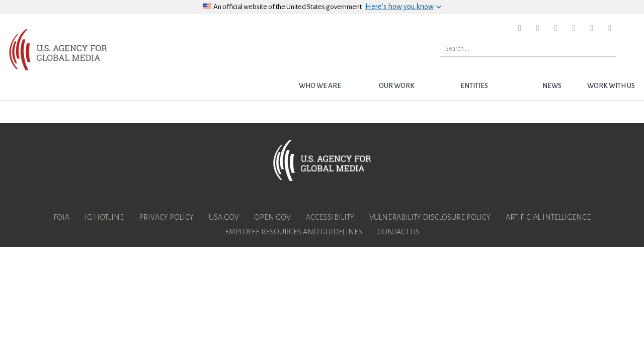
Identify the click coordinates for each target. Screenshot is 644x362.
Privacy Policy (166, 217)
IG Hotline (104, 217)
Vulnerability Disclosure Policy (430, 217)
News (552, 86)
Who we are (320, 86)
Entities (474, 86)
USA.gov (224, 217)
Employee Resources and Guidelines (294, 232)
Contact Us (398, 232)
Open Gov (272, 217)
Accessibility (330, 217)
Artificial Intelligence (548, 217)
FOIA (61, 217)
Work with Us (611, 86)
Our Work (397, 86)
